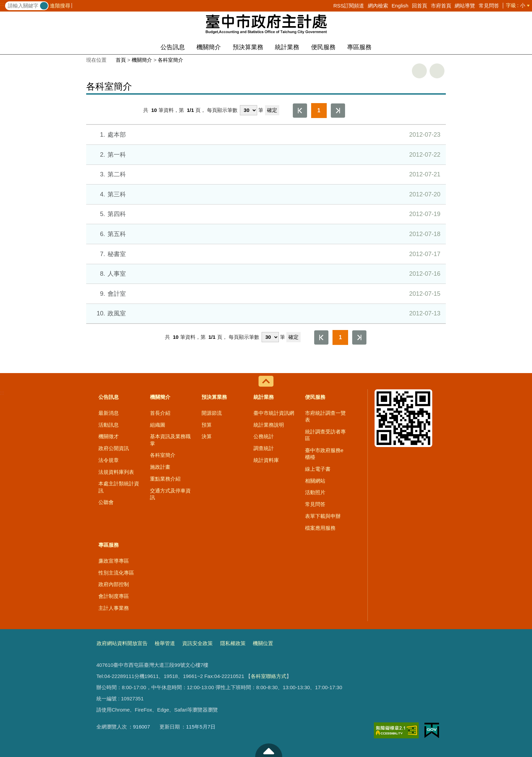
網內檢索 (378, 6)
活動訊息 (109, 425)
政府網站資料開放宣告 (122, 643)
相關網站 (315, 481)
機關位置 (263, 643)
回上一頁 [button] (437, 71)
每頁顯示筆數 (222, 110)
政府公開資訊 (114, 448)
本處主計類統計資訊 (119, 487)
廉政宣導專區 (114, 561)
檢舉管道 (165, 643)
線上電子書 (318, 469)
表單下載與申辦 (323, 516)
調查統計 (264, 448)
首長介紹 (160, 413)
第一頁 (300, 111)
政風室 (265, 313)
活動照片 (315, 492)
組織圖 (158, 425)
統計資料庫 (266, 460)
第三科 (265, 194)
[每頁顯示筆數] (249, 110)
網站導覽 (465, 6)
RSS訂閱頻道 (349, 6)
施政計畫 (160, 467)
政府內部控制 (114, 584)
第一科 (265, 155)
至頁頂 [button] (269, 750)
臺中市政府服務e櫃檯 (324, 454)
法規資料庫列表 (116, 472)
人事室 (265, 274)
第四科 (265, 214)
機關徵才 (109, 436)
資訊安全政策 (197, 643)
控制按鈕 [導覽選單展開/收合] (266, 381)
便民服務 (323, 47)
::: (2, 4)
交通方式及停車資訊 (170, 494)
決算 (207, 436)
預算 (207, 425)
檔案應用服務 (320, 528)
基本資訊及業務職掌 (170, 440)
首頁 (121, 60)
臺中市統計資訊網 (274, 413)
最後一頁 (338, 111)
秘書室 (265, 254)
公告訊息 (173, 47)
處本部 (265, 135)
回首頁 (420, 6)
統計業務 (287, 47)
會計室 (265, 294)
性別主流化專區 (116, 573)
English (400, 6)
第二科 (265, 174)
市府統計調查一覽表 (325, 416)
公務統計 (264, 436)
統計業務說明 (269, 425)
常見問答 (489, 6)
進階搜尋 (60, 6)
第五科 (265, 234)
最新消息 (109, 413)
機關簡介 (209, 47)
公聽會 (106, 502)
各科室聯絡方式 (269, 676)
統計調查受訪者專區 (325, 435)
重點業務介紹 (165, 479)
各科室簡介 (170, 60)
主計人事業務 (114, 608)
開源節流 (212, 413)
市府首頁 (441, 6)
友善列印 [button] (419, 71)
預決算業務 (248, 47)
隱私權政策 (233, 643)
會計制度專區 (114, 596)
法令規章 (109, 460)
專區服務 (359, 47)
